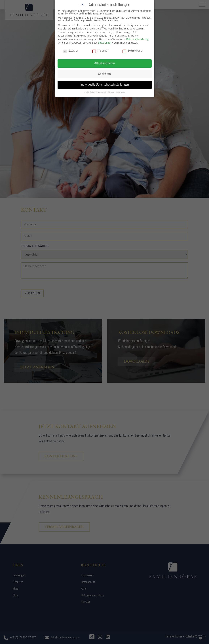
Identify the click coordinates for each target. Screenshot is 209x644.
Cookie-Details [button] (90, 91)
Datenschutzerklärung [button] (106, 91)
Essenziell (71, 49)
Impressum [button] (121, 91)
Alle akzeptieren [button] (105, 62)
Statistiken (100, 49)
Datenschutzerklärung (137, 38)
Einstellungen (104, 42)
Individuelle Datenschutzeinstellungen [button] (105, 83)
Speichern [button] (104, 72)
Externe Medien (133, 49)
